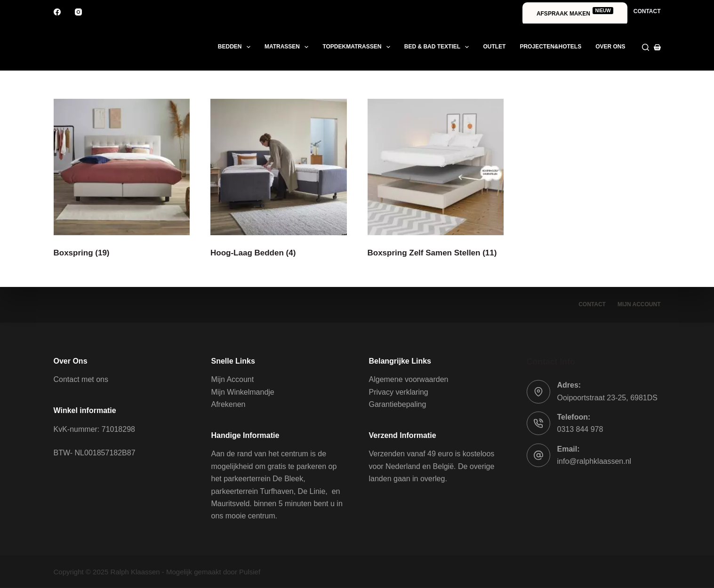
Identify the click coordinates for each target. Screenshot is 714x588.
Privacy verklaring (399, 392)
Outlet (494, 47)
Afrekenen (229, 404)
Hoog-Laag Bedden (253, 253)
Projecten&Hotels (550, 47)
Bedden (236, 47)
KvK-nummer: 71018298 (94, 429)
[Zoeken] (646, 47)
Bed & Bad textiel (439, 47)
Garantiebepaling (398, 404)
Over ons (610, 47)
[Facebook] (57, 12)
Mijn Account (233, 379)
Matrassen (289, 47)
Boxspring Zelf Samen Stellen (432, 253)
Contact (647, 11)
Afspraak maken (575, 12)
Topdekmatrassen (358, 47)
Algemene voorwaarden (409, 379)
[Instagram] (78, 12)
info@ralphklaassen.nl (594, 461)
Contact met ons (81, 379)
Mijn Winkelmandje (243, 392)
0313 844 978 (580, 429)
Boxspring (82, 253)
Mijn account (639, 304)
